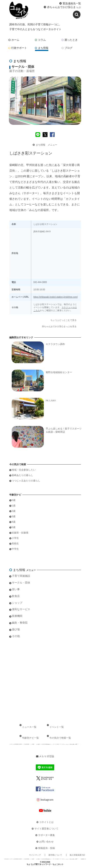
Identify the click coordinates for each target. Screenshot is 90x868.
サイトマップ (35, 855)
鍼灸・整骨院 (20, 623)
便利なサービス (21, 609)
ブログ (67, 48)
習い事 (16, 589)
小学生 (15, 538)
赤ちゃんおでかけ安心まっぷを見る (59, 326)
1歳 (14, 506)
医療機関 (17, 616)
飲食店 (16, 596)
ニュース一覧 (29, 727)
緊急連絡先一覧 (72, 3)
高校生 (15, 543)
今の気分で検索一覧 (60, 738)
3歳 (14, 516)
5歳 (14, 527)
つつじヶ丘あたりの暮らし (26, 481)
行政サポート (18, 48)
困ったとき (70, 40)
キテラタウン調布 (55, 344)
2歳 (14, 511)
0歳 (14, 500)
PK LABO (51, 400)
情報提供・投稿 (47, 848)
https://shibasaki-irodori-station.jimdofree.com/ (56, 297)
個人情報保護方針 (77, 855)
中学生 (15, 549)
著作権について (55, 855)
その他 (16, 636)
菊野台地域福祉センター (59, 372)
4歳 (14, 522)
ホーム (14, 40)
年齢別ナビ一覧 (30, 738)
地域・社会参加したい (24, 470)
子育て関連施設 (21, 576)
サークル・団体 (21, 583)
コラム (40, 40)
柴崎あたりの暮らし (22, 475)
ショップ (17, 603)
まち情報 (42, 48)
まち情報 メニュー (45, 145)
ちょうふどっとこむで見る (64, 320)
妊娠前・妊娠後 (20, 533)
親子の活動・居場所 (22, 71)
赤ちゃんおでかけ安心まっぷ (64, 7)
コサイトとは (46, 822)
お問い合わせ (46, 842)
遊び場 (16, 629)
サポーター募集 (47, 835)
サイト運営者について (46, 829)
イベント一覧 (57, 727)
